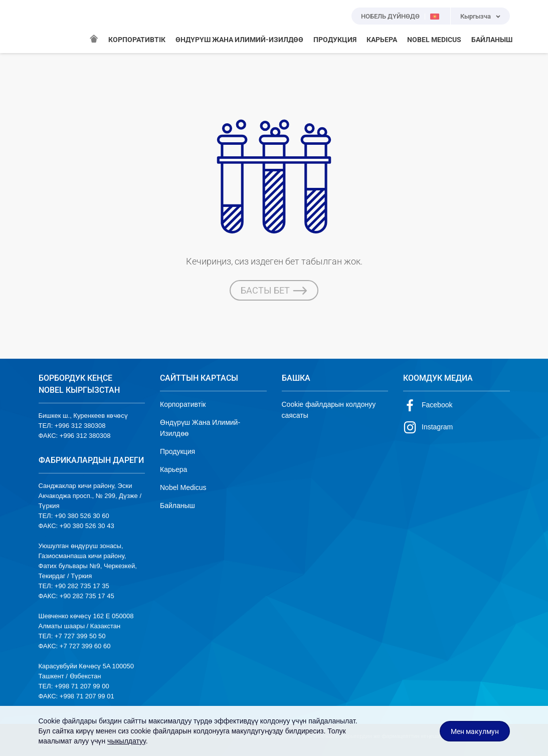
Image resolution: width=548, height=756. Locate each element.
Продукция (177, 451)
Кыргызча (476, 16)
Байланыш (177, 506)
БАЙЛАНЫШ (492, 40)
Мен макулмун (475, 731)
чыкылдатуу (127, 741)
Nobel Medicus (183, 487)
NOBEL (52, 27)
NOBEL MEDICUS (434, 40)
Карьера (173, 469)
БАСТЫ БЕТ (274, 291)
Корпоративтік (183, 404)
